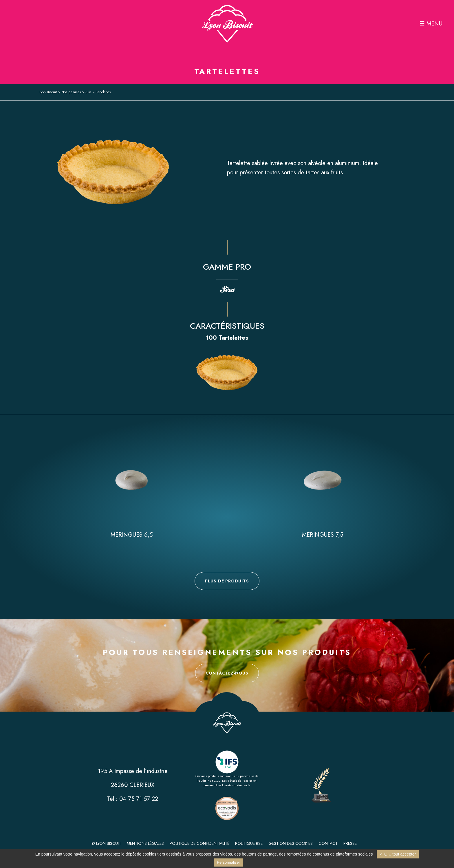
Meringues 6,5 (132, 535)
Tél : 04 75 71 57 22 (133, 799)
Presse (350, 843)
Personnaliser (228, 862)
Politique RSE (249, 843)
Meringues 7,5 (323, 535)
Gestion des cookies (291, 843)
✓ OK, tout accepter (398, 854)
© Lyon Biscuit (106, 843)
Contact (328, 843)
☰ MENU (431, 24)
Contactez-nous (227, 673)
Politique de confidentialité (199, 843)
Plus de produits (227, 581)
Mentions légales (145, 843)
